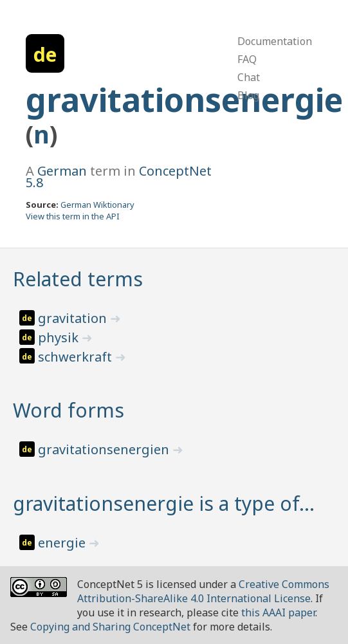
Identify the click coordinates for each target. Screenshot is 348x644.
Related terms (78, 279)
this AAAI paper (278, 612)
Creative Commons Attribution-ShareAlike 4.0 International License (203, 591)
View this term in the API (73, 216)
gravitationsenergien (105, 449)
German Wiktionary (97, 205)
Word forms (69, 410)
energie (63, 543)
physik (60, 337)
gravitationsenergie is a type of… (164, 503)
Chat (249, 77)
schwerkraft (77, 357)
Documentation (275, 41)
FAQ (247, 59)
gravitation (74, 318)
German (62, 171)
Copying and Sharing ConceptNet (110, 627)
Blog (248, 95)
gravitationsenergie (184, 100)
